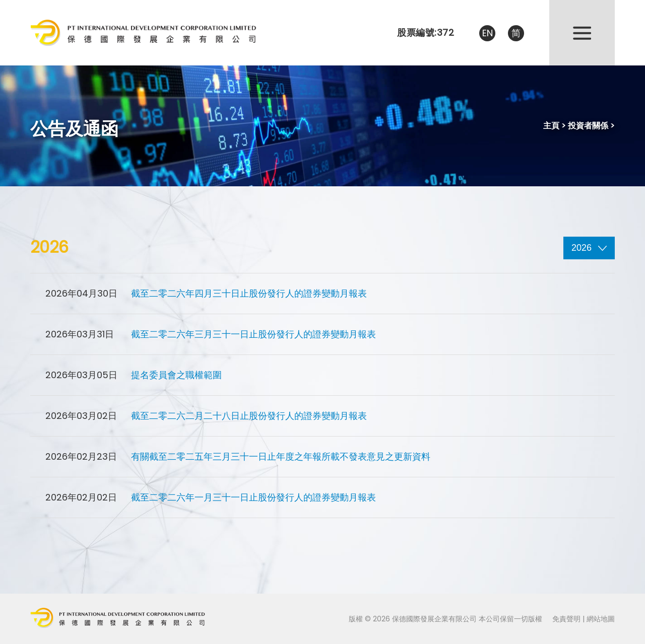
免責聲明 (566, 619)
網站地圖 (601, 619)
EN (488, 33)
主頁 (551, 126)
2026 (589, 248)
